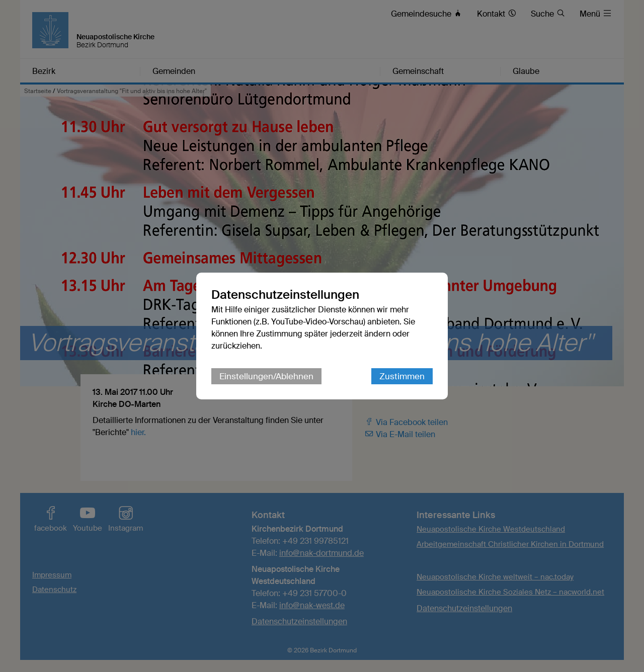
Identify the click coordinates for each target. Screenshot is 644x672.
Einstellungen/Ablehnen (266, 376)
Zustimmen (402, 376)
